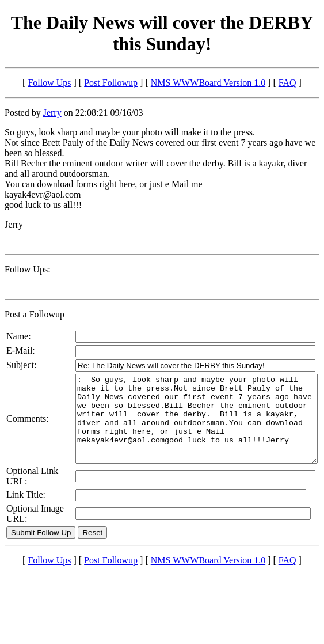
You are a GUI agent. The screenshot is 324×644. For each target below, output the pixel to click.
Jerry (52, 113)
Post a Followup (35, 314)
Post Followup (111, 83)
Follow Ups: (28, 269)
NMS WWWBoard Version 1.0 (208, 83)
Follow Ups (49, 83)
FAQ (287, 83)
